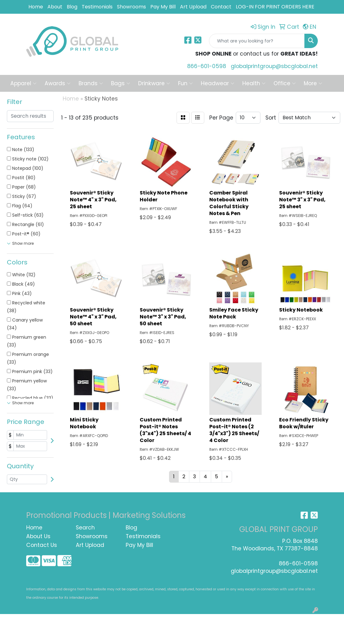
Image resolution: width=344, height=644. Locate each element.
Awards (58, 83)
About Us (38, 536)
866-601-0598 (207, 66)
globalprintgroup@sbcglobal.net (274, 66)
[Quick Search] (257, 41)
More (313, 83)
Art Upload (193, 7)
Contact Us (42, 545)
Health (254, 83)
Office (285, 83)
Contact (221, 7)
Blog (72, 7)
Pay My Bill (163, 7)
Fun (185, 83)
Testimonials (97, 7)
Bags (121, 83)
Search (85, 528)
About (55, 7)
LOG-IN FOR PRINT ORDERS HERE (275, 7)
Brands (91, 83)
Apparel (23, 83)
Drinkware (154, 83)
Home (36, 7)
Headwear (218, 83)
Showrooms (131, 7)
